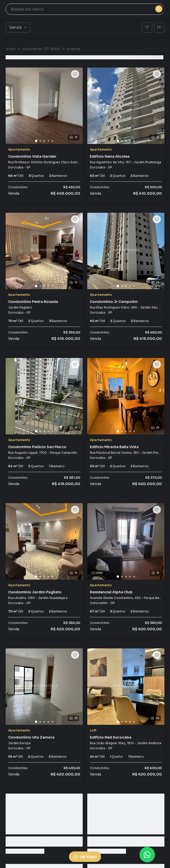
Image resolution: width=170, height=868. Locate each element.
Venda (18, 27)
